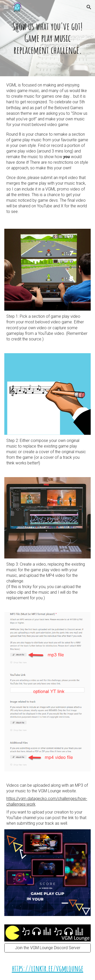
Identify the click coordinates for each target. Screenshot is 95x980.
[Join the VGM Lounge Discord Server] (48, 948)
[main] (48, 38)
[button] (6, 7)
